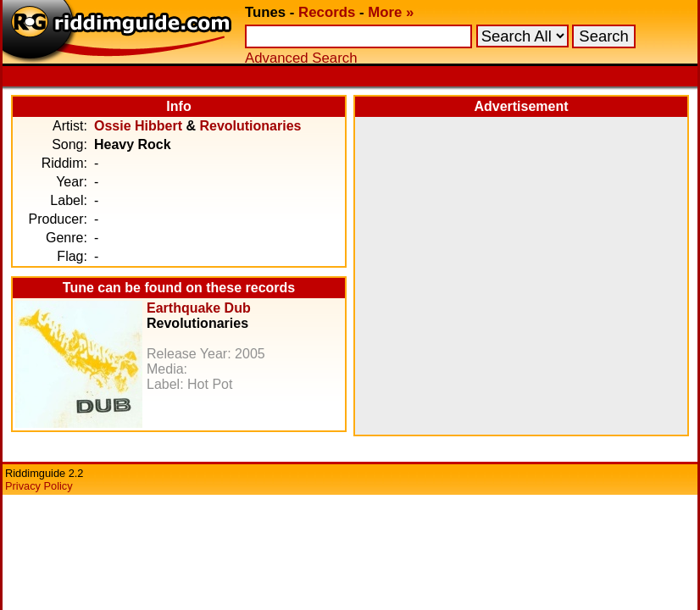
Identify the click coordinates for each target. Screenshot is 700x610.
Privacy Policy (39, 486)
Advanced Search (301, 58)
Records (327, 12)
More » (391, 12)
